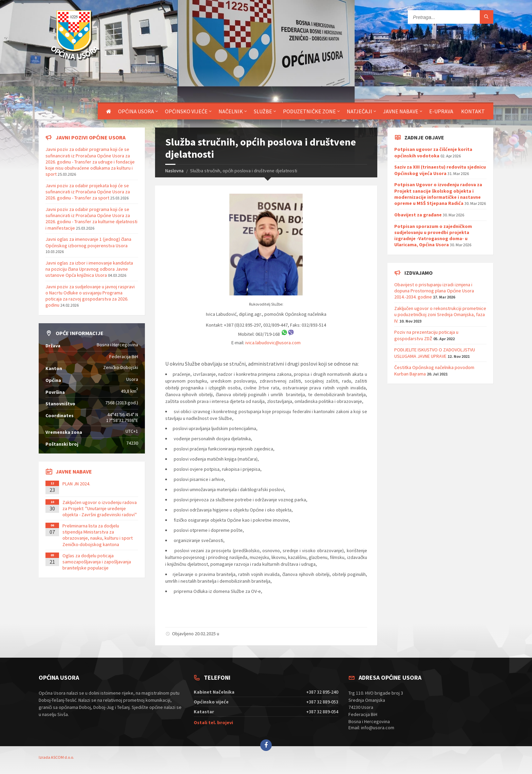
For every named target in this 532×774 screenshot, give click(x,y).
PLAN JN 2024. (76, 484)
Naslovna (174, 171)
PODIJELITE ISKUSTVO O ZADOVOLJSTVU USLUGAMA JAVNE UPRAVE (435, 353)
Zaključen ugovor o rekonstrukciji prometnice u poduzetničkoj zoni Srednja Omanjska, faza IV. (440, 314)
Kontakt (473, 111)
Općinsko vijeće (186, 111)
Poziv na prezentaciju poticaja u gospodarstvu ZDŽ (426, 335)
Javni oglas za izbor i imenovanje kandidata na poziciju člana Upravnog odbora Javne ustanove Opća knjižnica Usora (89, 269)
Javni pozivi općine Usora (91, 137)
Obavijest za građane (418, 215)
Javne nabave (401, 111)
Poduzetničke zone (309, 111)
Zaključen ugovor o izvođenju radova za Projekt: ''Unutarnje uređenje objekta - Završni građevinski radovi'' (100, 508)
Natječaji (359, 111)
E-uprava (441, 111)
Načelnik (231, 111)
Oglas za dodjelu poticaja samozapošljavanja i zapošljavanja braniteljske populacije (97, 562)
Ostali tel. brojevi (213, 722)
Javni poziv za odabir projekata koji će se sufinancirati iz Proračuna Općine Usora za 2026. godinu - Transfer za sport (88, 192)
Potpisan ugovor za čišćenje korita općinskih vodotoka (433, 152)
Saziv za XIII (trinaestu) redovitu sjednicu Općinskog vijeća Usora (440, 170)
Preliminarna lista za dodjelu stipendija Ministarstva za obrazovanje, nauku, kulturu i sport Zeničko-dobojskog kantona (98, 535)
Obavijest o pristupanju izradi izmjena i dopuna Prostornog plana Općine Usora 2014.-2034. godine (434, 291)
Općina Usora (136, 111)
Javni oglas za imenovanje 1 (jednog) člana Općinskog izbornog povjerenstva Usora (88, 242)
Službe (263, 111)
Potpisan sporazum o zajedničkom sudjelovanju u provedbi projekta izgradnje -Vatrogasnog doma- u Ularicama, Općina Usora (433, 236)
